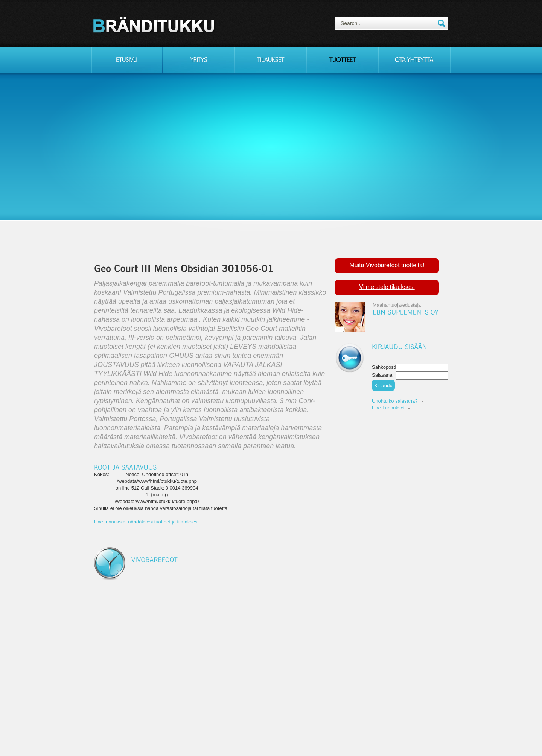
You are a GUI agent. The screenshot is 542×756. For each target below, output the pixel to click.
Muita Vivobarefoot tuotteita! (387, 265)
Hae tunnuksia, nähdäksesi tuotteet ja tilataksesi (146, 522)
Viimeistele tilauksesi (387, 287)
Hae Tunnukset (388, 408)
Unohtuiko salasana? (395, 401)
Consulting (155, 24)
